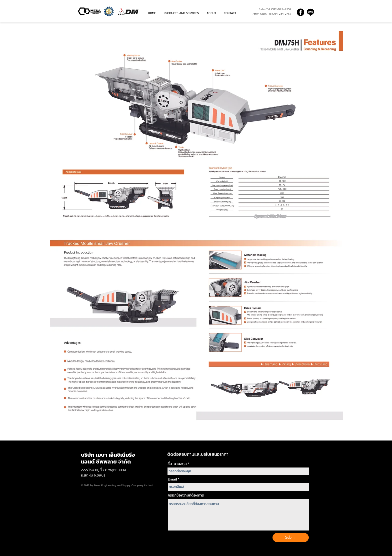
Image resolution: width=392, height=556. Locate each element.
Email (172, 479)
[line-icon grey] (310, 12)
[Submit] (291, 537)
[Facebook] (300, 12)
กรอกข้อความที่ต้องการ (186, 495)
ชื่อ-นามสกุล (177, 464)
